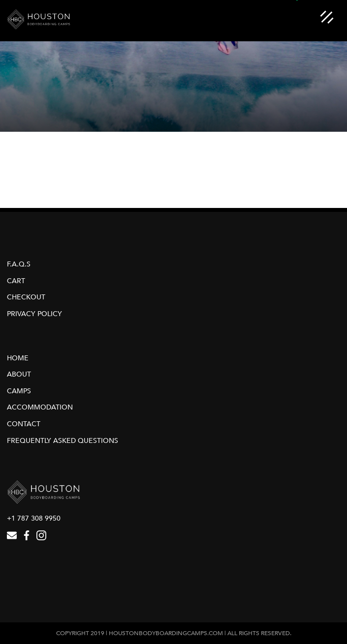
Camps (19, 391)
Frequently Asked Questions (63, 441)
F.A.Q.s (19, 264)
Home (18, 358)
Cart (16, 281)
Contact (24, 424)
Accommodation (40, 407)
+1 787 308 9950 (34, 518)
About (19, 374)
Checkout (26, 297)
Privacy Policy (34, 314)
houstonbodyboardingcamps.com (166, 633)
